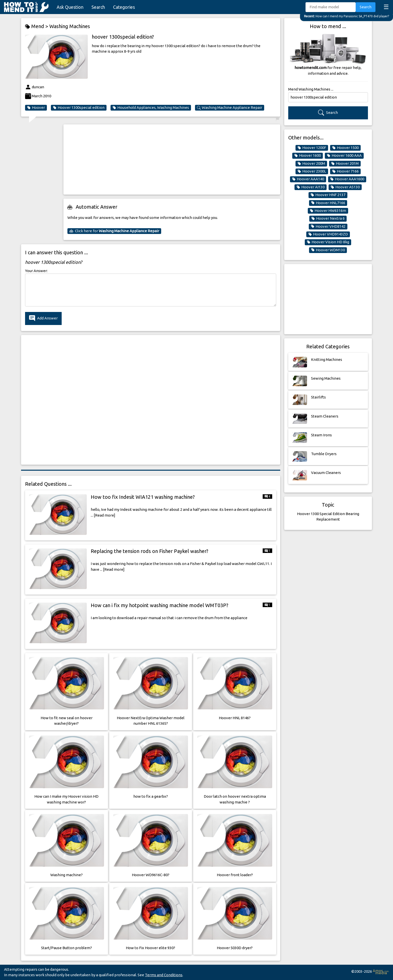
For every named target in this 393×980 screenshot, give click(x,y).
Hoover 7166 (345, 171)
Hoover (36, 108)
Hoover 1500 (345, 148)
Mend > (37, 26)
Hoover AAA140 (308, 179)
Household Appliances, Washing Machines (151, 108)
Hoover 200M (311, 164)
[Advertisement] (172, 159)
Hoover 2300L (312, 171)
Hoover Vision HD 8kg (328, 242)
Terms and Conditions (164, 975)
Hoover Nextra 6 (328, 218)
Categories (124, 7)
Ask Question (70, 7)
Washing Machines (70, 26)
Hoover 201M (345, 164)
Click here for (114, 231)
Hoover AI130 (311, 187)
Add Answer (43, 318)
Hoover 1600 (308, 155)
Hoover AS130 (345, 187)
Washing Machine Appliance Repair (230, 108)
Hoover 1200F (312, 148)
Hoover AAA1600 (347, 179)
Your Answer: (36, 271)
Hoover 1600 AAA (344, 155)
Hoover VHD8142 (328, 226)
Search (98, 7)
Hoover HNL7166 (328, 203)
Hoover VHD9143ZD (328, 234)
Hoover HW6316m (328, 211)
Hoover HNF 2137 (328, 195)
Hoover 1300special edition (79, 108)
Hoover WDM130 (328, 250)
